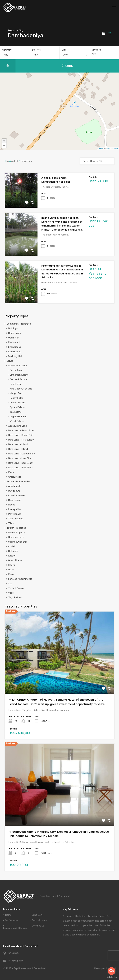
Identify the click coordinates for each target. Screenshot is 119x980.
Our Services (12, 920)
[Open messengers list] (112, 971)
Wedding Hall (15, 356)
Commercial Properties (19, 324)
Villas (11, 523)
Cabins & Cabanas (18, 542)
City (64, 50)
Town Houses (16, 519)
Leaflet (100, 148)
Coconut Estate (18, 379)
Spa (10, 584)
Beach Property (17, 533)
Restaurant (14, 342)
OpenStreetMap (112, 148)
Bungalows (14, 491)
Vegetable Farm (18, 417)
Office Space (15, 333)
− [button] (4, 146)
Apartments (15, 486)
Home (8, 915)
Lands (10, 361)
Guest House (15, 560)
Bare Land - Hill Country (21, 440)
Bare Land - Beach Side (21, 435)
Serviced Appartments (20, 579)
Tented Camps (16, 588)
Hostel (12, 565)
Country (7, 50)
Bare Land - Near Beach (21, 463)
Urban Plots (15, 477)
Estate (12, 556)
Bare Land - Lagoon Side (21, 454)
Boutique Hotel (16, 537)
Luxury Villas (15, 509)
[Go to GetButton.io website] (112, 977)
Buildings (13, 328)
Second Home (39, 920)
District (36, 50)
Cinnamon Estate (19, 375)
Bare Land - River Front (21, 468)
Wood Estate (17, 421)
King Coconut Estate (21, 389)
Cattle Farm (16, 370)
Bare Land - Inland (18, 444)
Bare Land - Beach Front (21, 430)
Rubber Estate (18, 403)
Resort (12, 574)
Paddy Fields (17, 398)
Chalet (12, 546)
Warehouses (15, 352)
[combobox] (15, 56)
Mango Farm (16, 393)
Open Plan (14, 338)
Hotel (11, 570)
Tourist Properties (16, 528)
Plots (11, 472)
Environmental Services (16, 928)
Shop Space (15, 347)
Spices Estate (17, 407)
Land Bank (37, 915)
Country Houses (17, 495)
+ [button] (4, 141)
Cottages (13, 551)
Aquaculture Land (18, 426)
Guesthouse (15, 500)
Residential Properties (18, 481)
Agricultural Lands (18, 366)
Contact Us (38, 926)
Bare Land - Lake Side (20, 458)
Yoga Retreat (15, 597)
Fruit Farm (15, 384)
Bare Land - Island (18, 449)
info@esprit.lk (16, 961)
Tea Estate (16, 412)
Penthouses (15, 514)
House (12, 505)
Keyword (96, 50)
